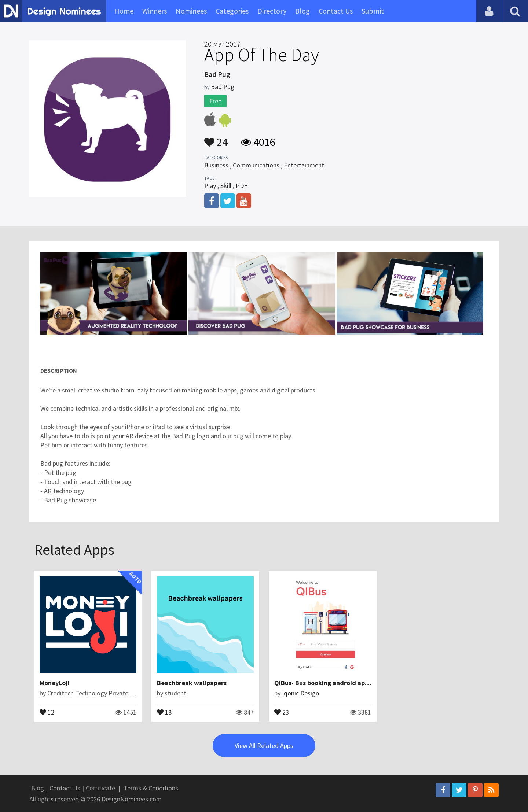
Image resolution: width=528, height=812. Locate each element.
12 (47, 712)
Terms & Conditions (151, 788)
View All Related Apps (264, 745)
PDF (241, 186)
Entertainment (304, 165)
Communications (256, 165)
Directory (272, 11)
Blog (302, 11)
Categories (232, 11)
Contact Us (336, 11)
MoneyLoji (54, 683)
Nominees (191, 11)
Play (210, 186)
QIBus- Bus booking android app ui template (340, 683)
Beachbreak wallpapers (192, 683)
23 (282, 712)
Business (216, 165)
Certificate (100, 788)
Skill (226, 186)
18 (164, 712)
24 (216, 139)
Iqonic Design (300, 693)
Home (124, 11)
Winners (155, 11)
